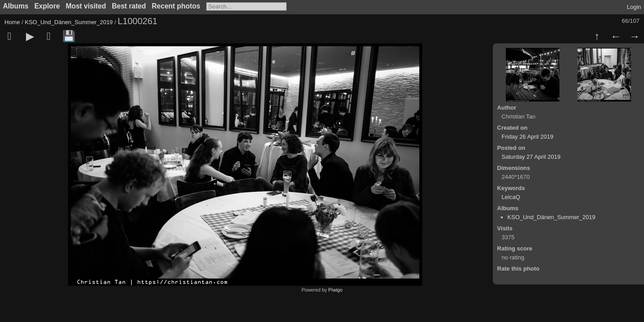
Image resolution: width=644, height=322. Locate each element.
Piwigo (335, 290)
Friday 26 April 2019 (528, 137)
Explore (47, 6)
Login (634, 7)
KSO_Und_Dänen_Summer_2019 (69, 22)
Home (12, 22)
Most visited (86, 6)
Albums (16, 6)
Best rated (129, 6)
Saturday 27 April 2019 (531, 157)
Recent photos (176, 6)
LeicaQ (511, 197)
